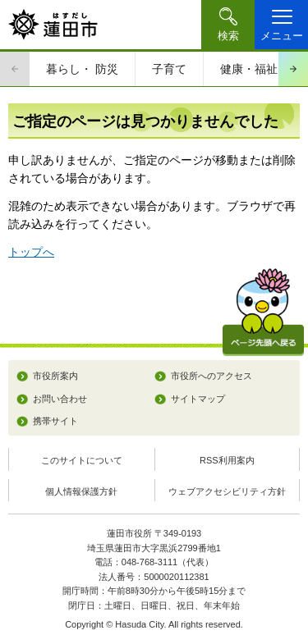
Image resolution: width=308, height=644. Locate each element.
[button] (228, 25)
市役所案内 (55, 376)
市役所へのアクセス (211, 376)
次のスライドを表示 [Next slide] (293, 69)
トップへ (31, 252)
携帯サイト (55, 421)
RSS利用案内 (227, 460)
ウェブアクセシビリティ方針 (227, 491)
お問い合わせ (60, 399)
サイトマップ (198, 399)
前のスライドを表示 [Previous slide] (15, 69)
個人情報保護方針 (81, 491)
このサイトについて (82, 460)
